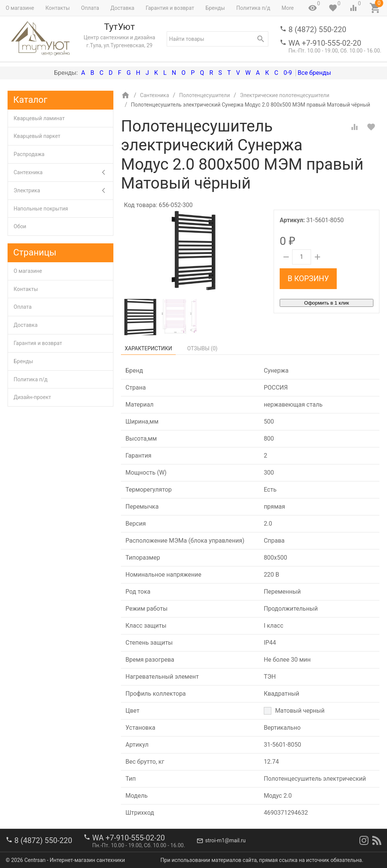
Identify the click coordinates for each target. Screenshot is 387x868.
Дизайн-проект (32, 397)
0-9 (288, 73)
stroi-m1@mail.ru (225, 840)
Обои (20, 226)
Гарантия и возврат (170, 8)
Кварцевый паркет (37, 136)
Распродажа (29, 154)
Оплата (90, 8)
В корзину (308, 279)
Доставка (122, 8)
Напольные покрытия (41, 209)
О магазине (20, 8)
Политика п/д (253, 8)
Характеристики (148, 348)
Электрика (63, 191)
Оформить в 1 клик (327, 303)
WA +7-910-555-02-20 (325, 43)
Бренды (215, 8)
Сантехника (63, 173)
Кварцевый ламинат (39, 118)
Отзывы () (202, 348)
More (288, 8)
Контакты (57, 8)
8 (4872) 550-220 (317, 29)
